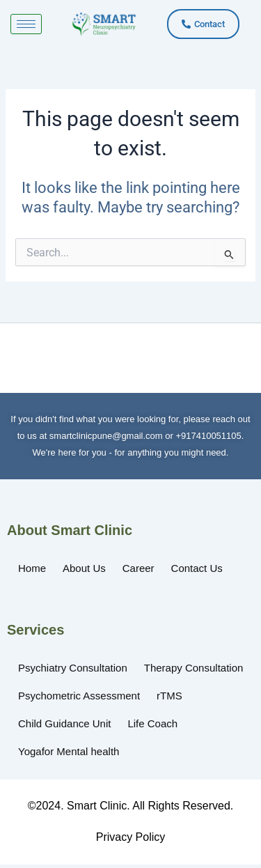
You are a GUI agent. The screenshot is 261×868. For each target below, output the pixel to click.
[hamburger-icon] (26, 24)
